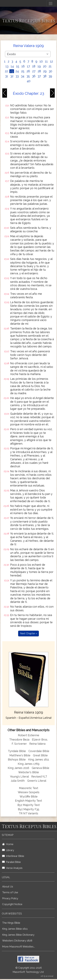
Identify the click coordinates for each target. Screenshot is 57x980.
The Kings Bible (11, 923)
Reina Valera (37, 744)
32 (12, 76)
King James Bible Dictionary (18, 935)
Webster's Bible (29, 772)
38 (45, 76)
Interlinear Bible (13, 856)
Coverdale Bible (39, 751)
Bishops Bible (17, 759)
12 (51, 61)
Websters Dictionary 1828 (17, 941)
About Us (8, 887)
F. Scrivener (19, 744)
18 (34, 66)
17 (28, 66)
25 (23, 71)
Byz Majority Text (29, 805)
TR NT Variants (28, 813)
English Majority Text (28, 801)
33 (17, 76)
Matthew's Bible (20, 755)
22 (6, 71)
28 (39, 71)
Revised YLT (39, 777)
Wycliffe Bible (29, 796)
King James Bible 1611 (15, 929)
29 (45, 71)
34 (23, 76)
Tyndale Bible (17, 751)
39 (50, 76)
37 (39, 76)
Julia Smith (18, 781)
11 (46, 61)
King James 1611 (39, 759)
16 (23, 66)
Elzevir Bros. (40, 740)
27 (34, 71)
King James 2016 (18, 768)
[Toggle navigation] (51, 4)
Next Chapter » (28, 633)
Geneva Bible (41, 768)
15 (18, 66)
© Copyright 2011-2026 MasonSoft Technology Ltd (28, 970)
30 (50, 71)
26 (28, 71)
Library (8, 850)
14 (12, 66)
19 (39, 66)
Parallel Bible (11, 862)
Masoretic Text (29, 788)
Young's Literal (20, 777)
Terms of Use (10, 892)
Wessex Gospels (29, 792)
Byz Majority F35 (29, 809)
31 (7, 76)
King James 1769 (29, 764)
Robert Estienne (29, 735)
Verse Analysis (12, 868)
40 (29, 81)
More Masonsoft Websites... (18, 947)
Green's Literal (37, 781)
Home (8, 844)
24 (17, 71)
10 (41, 61)
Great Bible (40, 755)
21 (50, 66)
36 (34, 76)
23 (12, 71)
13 (7, 66)
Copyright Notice (12, 904)
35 (28, 76)
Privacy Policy (10, 898)
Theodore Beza (19, 740)
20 (45, 66)
